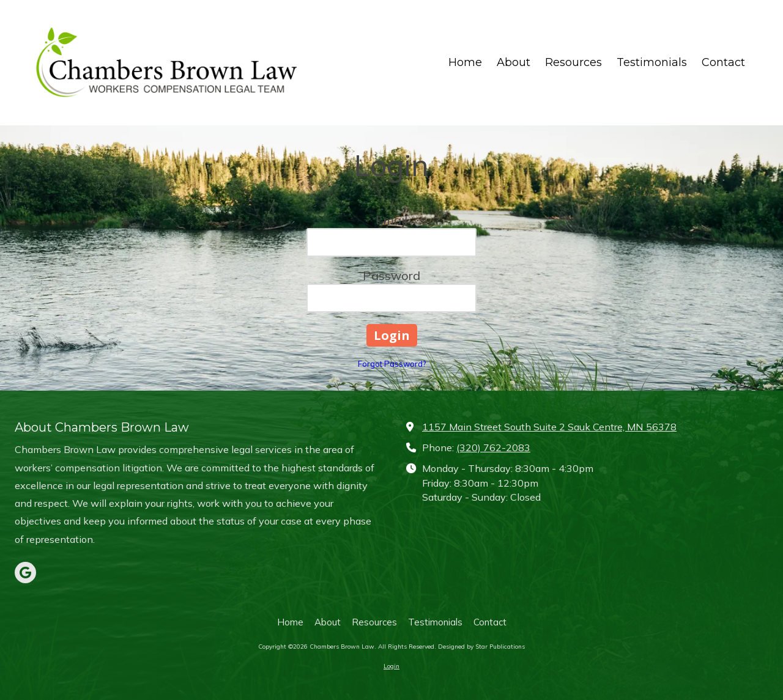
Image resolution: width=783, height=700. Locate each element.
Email (391, 220)
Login (391, 666)
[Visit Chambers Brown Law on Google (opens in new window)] (25, 573)
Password (391, 275)
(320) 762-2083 (493, 448)
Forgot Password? (392, 364)
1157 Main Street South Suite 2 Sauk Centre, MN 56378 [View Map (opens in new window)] (549, 427)
